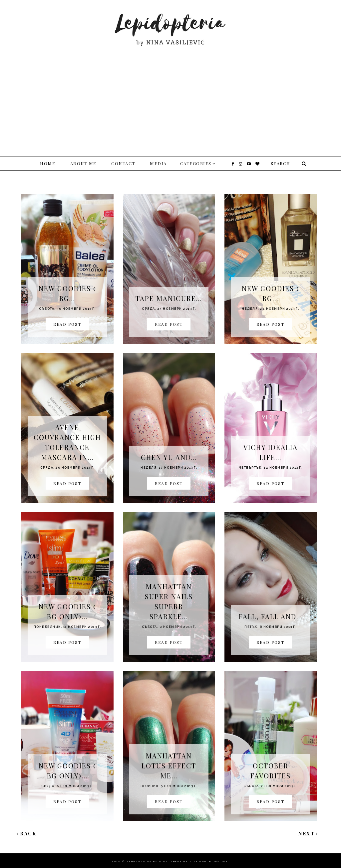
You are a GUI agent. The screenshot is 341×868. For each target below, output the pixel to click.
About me (83, 163)
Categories (196, 163)
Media (158, 163)
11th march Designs (209, 862)
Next (308, 834)
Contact (123, 163)
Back (27, 834)
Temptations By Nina (147, 862)
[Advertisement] (170, 97)
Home (48, 163)
